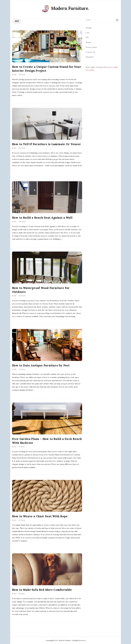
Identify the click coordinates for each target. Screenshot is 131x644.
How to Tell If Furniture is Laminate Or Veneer (47, 144)
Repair (88, 42)
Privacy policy (91, 47)
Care (88, 33)
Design (89, 28)
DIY (15, 75)
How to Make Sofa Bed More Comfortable (42, 590)
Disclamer (90, 57)
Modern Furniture (70, 8)
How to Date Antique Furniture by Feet (41, 365)
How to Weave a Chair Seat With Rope (40, 516)
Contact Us (90, 52)
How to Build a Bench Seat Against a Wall (42, 218)
